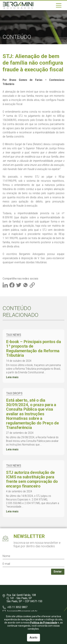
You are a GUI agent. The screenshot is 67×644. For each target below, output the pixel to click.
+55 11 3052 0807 (15, 607)
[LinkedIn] (13, 619)
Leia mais (12, 377)
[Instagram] (6, 619)
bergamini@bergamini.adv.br (20, 611)
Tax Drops (14, 393)
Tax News (14, 335)
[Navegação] (59, 5)
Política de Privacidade (44, 637)
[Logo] (18, 5)
